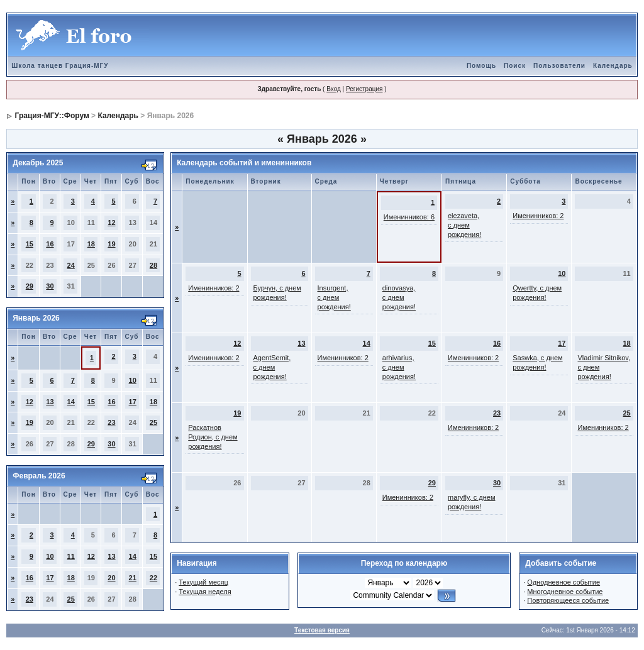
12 (111, 223)
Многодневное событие (565, 592)
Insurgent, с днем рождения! (334, 297)
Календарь (613, 66)
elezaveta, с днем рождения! (464, 225)
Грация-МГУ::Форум (52, 116)
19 (111, 244)
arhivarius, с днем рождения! (399, 367)
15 (30, 244)
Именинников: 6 (409, 217)
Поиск (515, 66)
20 (111, 578)
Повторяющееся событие (568, 600)
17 (133, 402)
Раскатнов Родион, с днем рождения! (213, 437)
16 (50, 244)
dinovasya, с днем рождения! (399, 297)
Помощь (481, 66)
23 (111, 422)
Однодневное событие (563, 582)
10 (133, 380)
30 (50, 286)
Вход (334, 89)
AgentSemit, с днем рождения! (272, 367)
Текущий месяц (203, 582)
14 (71, 402)
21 (133, 578)
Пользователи (559, 66)
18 (91, 244)
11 (71, 556)
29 (30, 286)
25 (153, 422)
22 (153, 578)
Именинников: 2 (538, 216)
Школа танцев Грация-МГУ (60, 66)
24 (71, 265)
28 (153, 265)
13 (50, 402)
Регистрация (364, 89)
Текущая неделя (205, 592)
